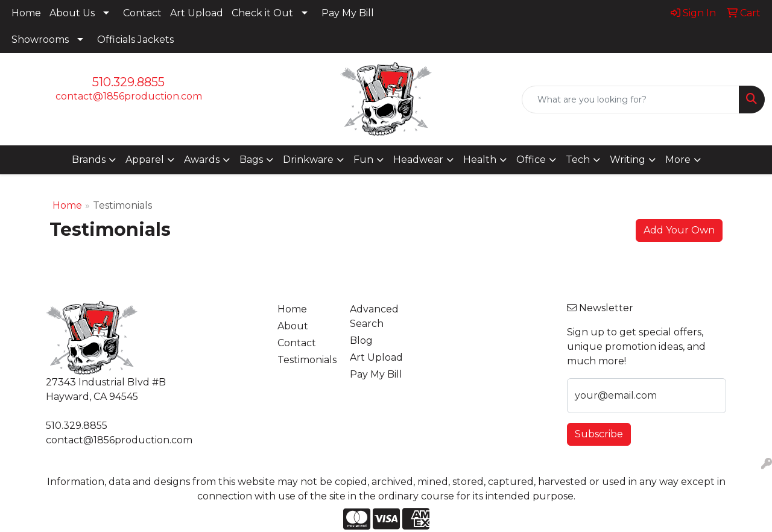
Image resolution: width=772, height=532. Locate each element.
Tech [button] (578, 160)
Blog (361, 340)
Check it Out (262, 13)
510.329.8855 (128, 82)
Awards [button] (202, 160)
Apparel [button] (145, 160)
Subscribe (599, 434)
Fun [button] (363, 160)
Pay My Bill (348, 13)
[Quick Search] (631, 100)
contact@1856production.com (129, 96)
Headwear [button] (418, 160)
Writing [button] (628, 160)
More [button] (678, 160)
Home (26, 13)
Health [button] (480, 160)
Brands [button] (89, 160)
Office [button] (531, 160)
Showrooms (40, 40)
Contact (142, 13)
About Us (72, 13)
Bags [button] (251, 160)
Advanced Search (374, 316)
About (293, 326)
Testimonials (306, 360)
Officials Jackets (135, 40)
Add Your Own (679, 230)
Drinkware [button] (308, 160)
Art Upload (197, 13)
